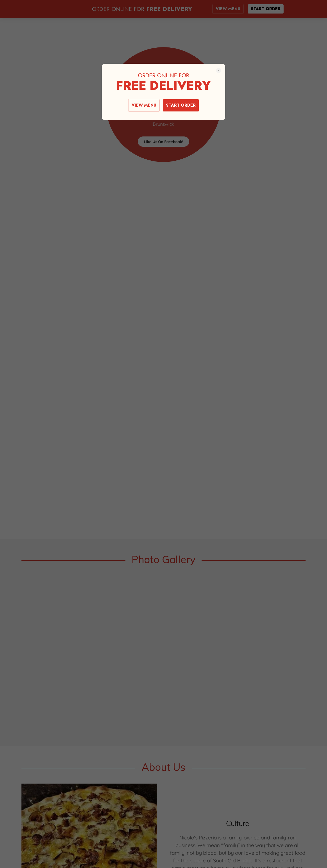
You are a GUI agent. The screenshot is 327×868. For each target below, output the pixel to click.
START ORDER (181, 105)
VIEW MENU (144, 105)
